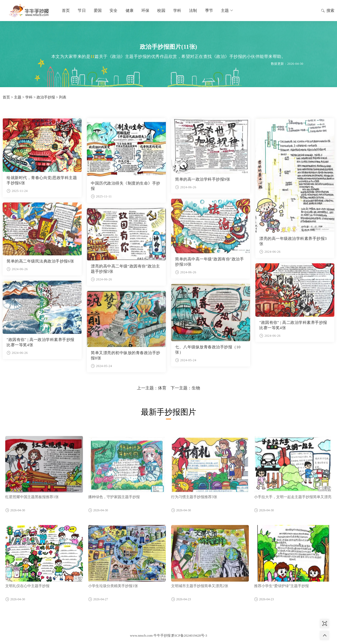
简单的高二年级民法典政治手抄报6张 (40, 261)
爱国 (98, 11)
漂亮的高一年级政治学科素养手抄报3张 (293, 241)
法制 (193, 11)
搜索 (328, 11)
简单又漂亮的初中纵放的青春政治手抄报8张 (126, 355)
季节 (209, 11)
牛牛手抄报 (29, 11)
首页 (66, 11)
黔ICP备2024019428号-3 (189, 635)
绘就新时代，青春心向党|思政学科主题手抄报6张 (42, 180)
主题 (227, 11)
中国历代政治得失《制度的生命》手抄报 (126, 186)
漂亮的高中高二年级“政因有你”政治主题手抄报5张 (125, 269)
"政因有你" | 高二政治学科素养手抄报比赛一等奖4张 (293, 325)
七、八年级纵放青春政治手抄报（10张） (208, 350)
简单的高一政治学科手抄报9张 (203, 179)
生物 (196, 388)
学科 (177, 11)
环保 (145, 11)
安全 (113, 11)
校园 (161, 11)
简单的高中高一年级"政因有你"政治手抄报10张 (209, 262)
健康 (130, 11)
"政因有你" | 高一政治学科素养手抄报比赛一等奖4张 (41, 342)
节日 (82, 11)
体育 (162, 388)
